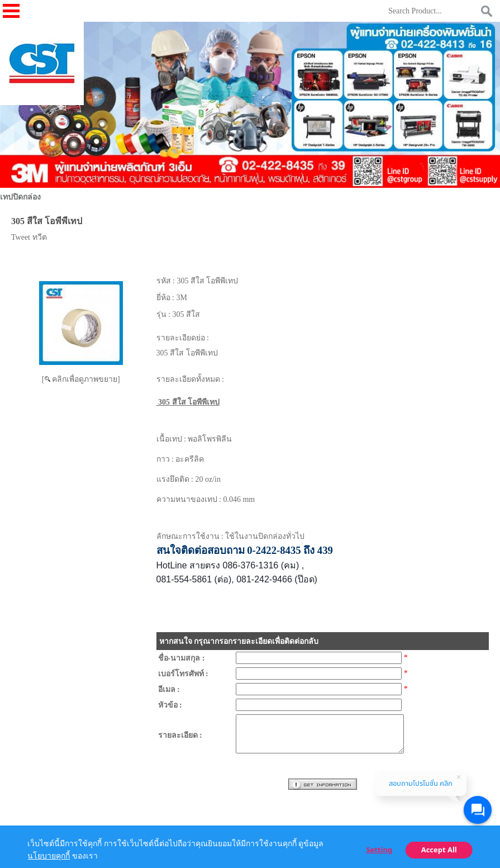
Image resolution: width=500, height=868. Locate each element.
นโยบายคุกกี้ (49, 856)
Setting (379, 850)
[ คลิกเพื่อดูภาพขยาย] (81, 379)
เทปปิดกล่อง (20, 197)
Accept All (439, 850)
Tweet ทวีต (29, 237)
